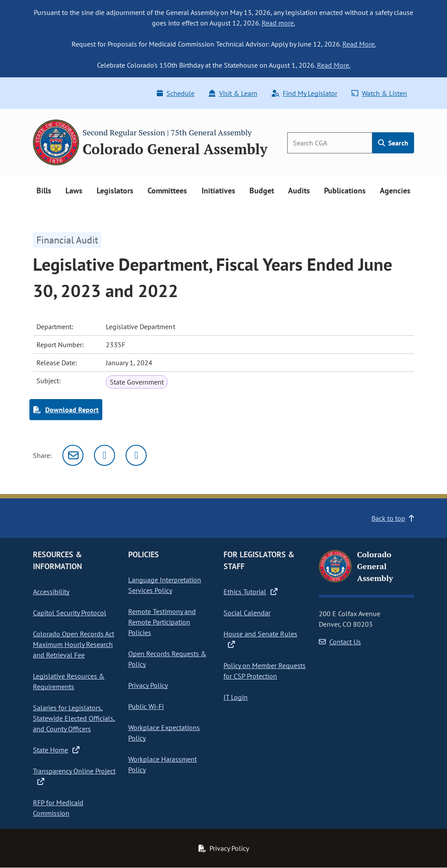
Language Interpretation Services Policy (165, 585)
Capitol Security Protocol (70, 613)
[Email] (73, 455)
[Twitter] (105, 455)
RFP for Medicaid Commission (58, 808)
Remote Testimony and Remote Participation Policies (162, 622)
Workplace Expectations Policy (164, 733)
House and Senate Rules (260, 639)
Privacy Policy (148, 685)
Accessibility (51, 592)
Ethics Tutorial (251, 592)
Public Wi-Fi (146, 706)
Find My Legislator (304, 93)
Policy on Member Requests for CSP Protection (265, 671)
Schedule (176, 93)
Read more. (278, 23)
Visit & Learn (233, 93)
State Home (56, 750)
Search (393, 143)
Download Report (66, 410)
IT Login (236, 697)
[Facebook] (136, 455)
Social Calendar (247, 613)
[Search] (330, 143)
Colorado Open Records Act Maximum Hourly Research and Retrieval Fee (74, 644)
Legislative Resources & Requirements (69, 681)
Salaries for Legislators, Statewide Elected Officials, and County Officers (74, 718)
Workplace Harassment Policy (162, 764)
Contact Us (340, 642)
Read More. (359, 44)
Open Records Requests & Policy (167, 659)
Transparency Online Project (74, 776)
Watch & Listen (379, 93)
